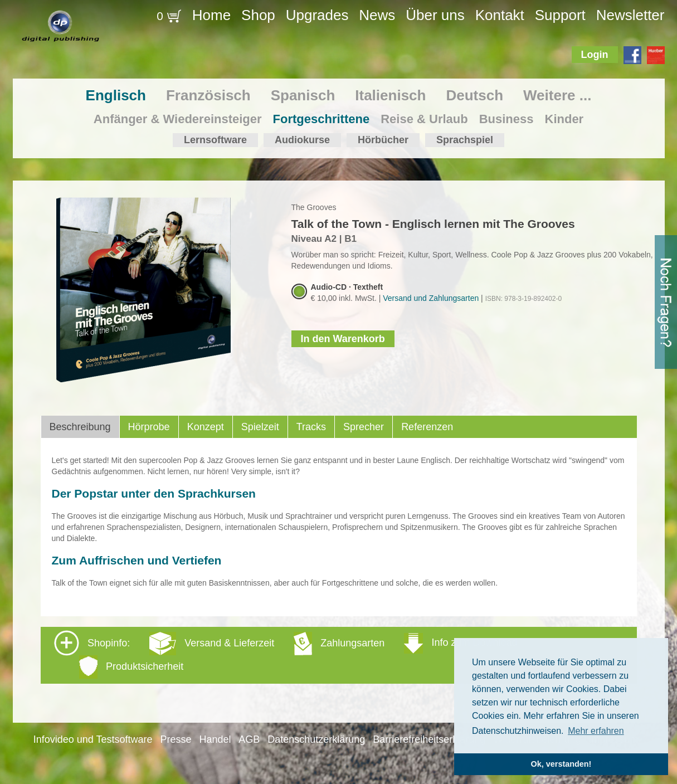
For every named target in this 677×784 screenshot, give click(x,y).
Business (506, 119)
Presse (176, 739)
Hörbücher (383, 140)
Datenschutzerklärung (316, 739)
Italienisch (390, 95)
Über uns (435, 15)
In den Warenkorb (343, 339)
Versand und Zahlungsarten (431, 298)
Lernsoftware (215, 140)
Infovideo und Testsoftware (93, 739)
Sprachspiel (465, 140)
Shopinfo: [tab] (286, 654)
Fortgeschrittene (322, 119)
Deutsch (474, 95)
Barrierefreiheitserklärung (429, 739)
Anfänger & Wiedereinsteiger (178, 119)
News (377, 15)
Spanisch (303, 95)
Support (560, 15)
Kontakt (500, 15)
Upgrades (317, 15)
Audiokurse (302, 140)
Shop (258, 15)
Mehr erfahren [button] (596, 731)
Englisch (116, 95)
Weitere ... (557, 95)
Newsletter (630, 15)
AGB (249, 739)
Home (211, 15)
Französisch (208, 95)
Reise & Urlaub (424, 119)
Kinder (564, 119)
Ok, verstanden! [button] (561, 764)
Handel (215, 739)
